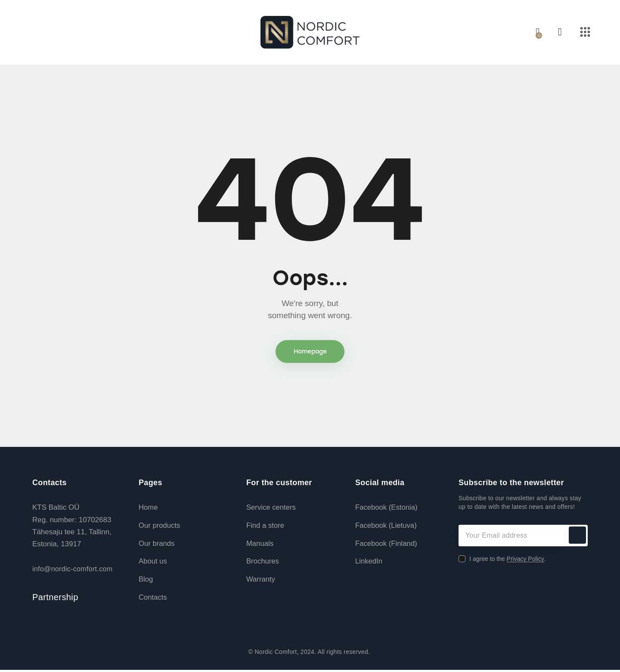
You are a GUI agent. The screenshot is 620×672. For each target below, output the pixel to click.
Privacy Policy (525, 560)
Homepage (310, 352)
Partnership (55, 598)
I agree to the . (507, 560)
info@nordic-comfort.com (72, 570)
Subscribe (577, 536)
